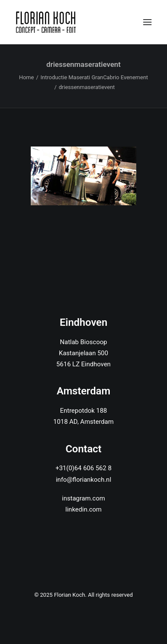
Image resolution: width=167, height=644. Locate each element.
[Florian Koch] (47, 22)
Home (26, 77)
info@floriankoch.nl (84, 480)
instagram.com (83, 498)
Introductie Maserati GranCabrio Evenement (94, 77)
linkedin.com (83, 509)
